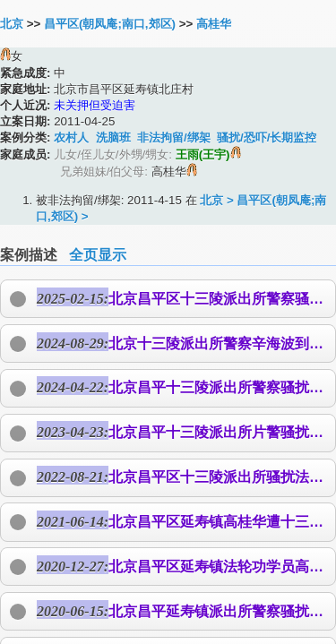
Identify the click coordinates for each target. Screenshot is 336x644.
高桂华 (214, 24)
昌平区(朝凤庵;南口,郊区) (110, 24)
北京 (12, 24)
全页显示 (98, 255)
